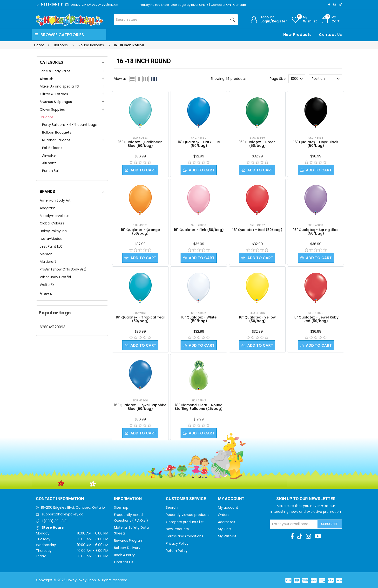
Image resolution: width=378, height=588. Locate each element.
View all (47, 294)
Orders (224, 515)
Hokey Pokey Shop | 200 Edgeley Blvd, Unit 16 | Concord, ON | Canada (193, 5)
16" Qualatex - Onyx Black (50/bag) (316, 144)
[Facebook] (329, 4)
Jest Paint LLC (51, 246)
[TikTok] (341, 4)
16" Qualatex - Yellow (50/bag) (257, 319)
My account (228, 507)
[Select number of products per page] (297, 79)
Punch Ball (51, 171)
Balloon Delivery (127, 548)
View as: (121, 79)
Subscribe (330, 524)
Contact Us (331, 35)
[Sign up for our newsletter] (294, 524)
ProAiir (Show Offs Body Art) (63, 269)
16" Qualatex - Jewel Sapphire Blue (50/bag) (140, 407)
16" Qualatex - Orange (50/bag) (140, 232)
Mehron (46, 254)
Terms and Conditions (185, 536)
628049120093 (53, 327)
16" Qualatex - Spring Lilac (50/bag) (316, 232)
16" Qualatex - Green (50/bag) (257, 144)
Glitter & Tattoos (54, 94)
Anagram (48, 208)
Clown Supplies (52, 109)
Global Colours (52, 223)
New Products (297, 35)
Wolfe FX (47, 285)
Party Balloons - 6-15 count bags (69, 125)
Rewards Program (129, 541)
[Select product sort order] (325, 79)
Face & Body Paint (55, 71)
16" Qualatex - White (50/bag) (199, 319)
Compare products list (185, 522)
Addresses (226, 522)
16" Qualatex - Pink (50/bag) (199, 230)
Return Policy (177, 551)
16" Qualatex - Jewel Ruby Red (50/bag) (316, 319)
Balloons (47, 117)
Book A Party (124, 555)
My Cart (225, 529)
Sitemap (121, 507)
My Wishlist (227, 536)
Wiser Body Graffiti (55, 277)
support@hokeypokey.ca (63, 514)
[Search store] (176, 20)
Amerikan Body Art (55, 200)
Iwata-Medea (51, 239)
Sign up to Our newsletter (306, 499)
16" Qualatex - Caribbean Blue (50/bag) (140, 144)
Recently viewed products (188, 515)
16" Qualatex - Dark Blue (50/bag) (199, 144)
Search (172, 507)
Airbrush (47, 79)
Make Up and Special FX (60, 86)
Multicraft (48, 262)
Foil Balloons (52, 148)
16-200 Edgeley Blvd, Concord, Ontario (73, 507)
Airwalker (50, 155)
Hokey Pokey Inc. (54, 231)
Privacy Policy (177, 543)
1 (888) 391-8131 (55, 521)
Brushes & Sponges (56, 102)
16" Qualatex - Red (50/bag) (257, 230)
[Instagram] (335, 4)
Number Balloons (56, 140)
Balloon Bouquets (57, 132)
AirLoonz (49, 163)
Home (39, 45)
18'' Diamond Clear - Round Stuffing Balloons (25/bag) (199, 407)
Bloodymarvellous (55, 216)
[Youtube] (318, 536)
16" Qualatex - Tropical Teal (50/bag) (140, 319)
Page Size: (278, 79)
